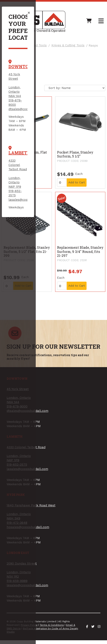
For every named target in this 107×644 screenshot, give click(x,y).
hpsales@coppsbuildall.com (33, 196)
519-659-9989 (22, 252)
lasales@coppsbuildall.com (33, 137)
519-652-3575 (22, 132)
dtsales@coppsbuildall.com (33, 77)
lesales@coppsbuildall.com (33, 256)
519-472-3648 (22, 192)
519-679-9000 (22, 73)
